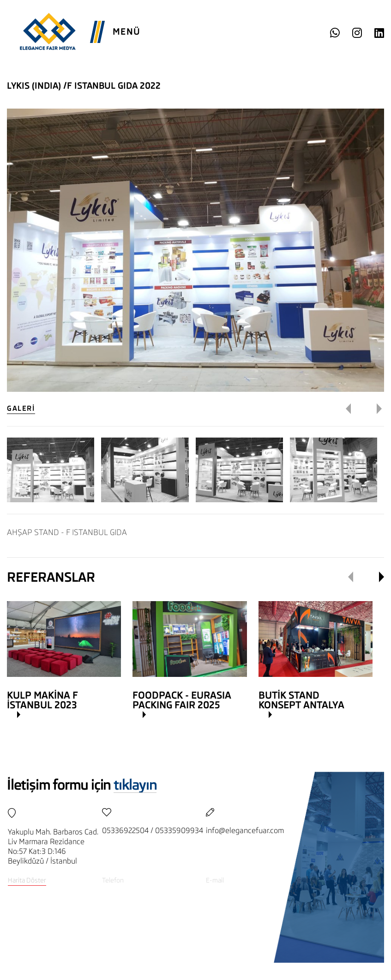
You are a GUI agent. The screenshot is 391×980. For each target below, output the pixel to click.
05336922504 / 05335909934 (153, 831)
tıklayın (135, 785)
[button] (355, 409)
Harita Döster (27, 880)
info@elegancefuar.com (245, 831)
